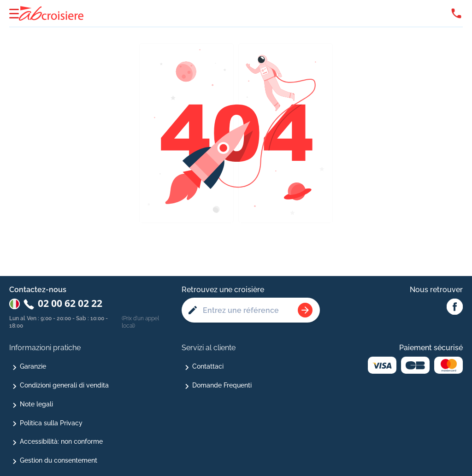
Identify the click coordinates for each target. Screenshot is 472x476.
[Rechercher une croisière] (305, 310)
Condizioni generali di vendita (64, 385)
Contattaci (208, 366)
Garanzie (33, 366)
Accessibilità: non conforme (61, 441)
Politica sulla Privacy (51, 423)
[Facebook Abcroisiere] (455, 307)
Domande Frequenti (222, 385)
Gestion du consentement (59, 460)
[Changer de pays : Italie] (15, 304)
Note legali (36, 404)
